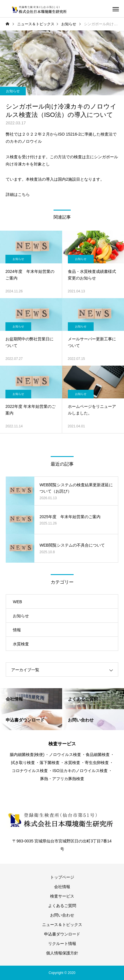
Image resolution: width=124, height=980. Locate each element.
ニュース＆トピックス (62, 925)
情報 (17, 630)
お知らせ (13, 91)
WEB (17, 602)
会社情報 (62, 887)
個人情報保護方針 (62, 953)
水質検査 (21, 644)
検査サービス (62, 896)
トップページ (62, 877)
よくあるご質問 (62, 906)
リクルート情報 (62, 944)
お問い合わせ (62, 915)
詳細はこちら (18, 194)
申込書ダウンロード (62, 934)
